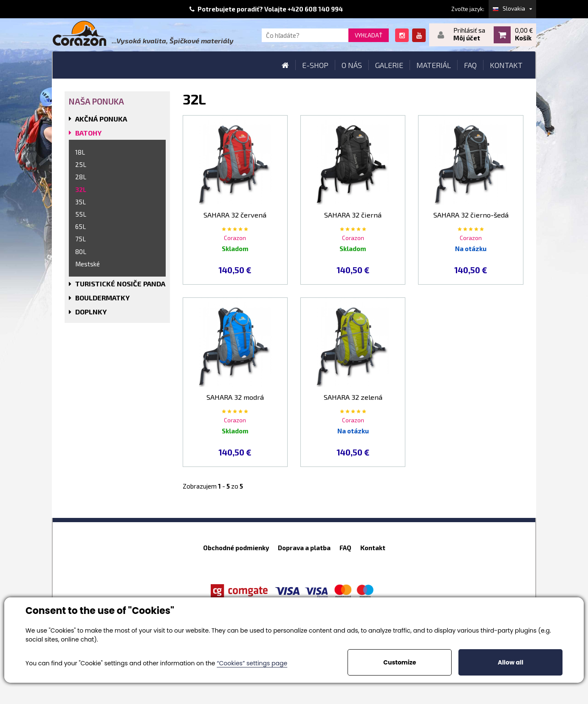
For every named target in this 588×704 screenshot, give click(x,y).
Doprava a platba (304, 548)
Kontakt (373, 548)
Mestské (88, 264)
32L (81, 189)
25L (81, 164)
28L (81, 177)
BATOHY (88, 133)
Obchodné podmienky (236, 548)
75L (81, 239)
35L (81, 202)
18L (80, 152)
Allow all (510, 662)
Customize (400, 662)
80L (81, 252)
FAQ (345, 548)
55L (81, 214)
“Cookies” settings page (252, 663)
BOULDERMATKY (102, 298)
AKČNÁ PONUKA (101, 119)
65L (81, 226)
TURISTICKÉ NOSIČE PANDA (120, 284)
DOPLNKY (91, 312)
